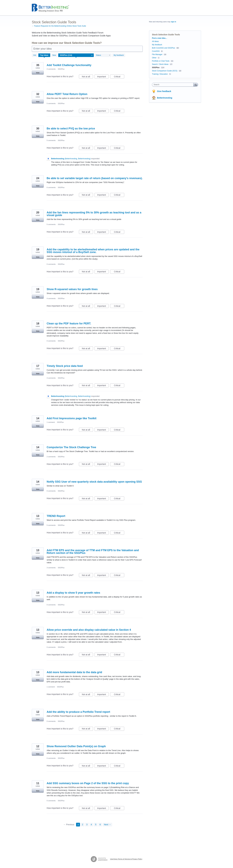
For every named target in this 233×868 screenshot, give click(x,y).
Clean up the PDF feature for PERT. (69, 324)
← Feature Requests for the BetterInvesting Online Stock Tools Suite (59, 26)
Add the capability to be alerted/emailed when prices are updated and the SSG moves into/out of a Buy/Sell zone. (93, 251)
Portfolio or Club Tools (161, 61)
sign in (173, 22)
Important (103, 77)
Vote (38, 73)
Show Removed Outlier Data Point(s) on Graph (76, 746)
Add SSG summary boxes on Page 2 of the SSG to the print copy (88, 783)
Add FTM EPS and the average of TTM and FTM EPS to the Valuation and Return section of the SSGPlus (93, 552)
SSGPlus (61, 69)
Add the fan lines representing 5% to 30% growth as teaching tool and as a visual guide (94, 214)
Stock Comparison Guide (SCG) (165, 71)
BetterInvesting (165, 98)
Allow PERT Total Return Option (67, 94)
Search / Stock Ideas (160, 64)
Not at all (87, 77)
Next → (108, 825)
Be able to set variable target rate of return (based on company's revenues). (95, 178)
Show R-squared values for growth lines (72, 289)
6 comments (51, 187)
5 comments (51, 103)
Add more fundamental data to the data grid (74, 672)
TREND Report (56, 516)
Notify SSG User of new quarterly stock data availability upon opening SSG (94, 482)
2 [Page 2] (82, 825)
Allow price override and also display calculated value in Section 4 (89, 630)
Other (154, 58)
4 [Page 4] (91, 825)
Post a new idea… (160, 38)
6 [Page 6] (100, 825)
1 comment (51, 422)
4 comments (51, 69)
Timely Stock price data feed (65, 366)
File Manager (157, 54)
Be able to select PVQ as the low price (71, 129)
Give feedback (164, 91)
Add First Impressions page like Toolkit (72, 418)
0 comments (51, 264)
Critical (119, 77)
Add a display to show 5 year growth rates (73, 593)
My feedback (119, 55)
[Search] (196, 85)
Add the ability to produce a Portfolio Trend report (78, 712)
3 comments (51, 568)
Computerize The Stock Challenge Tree (71, 447)
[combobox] (173, 85)
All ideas (155, 41)
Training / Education (160, 74)
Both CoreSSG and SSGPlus (164, 48)
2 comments (51, 457)
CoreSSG (156, 51)
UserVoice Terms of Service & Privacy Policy (126, 859)
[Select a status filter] (103, 55)
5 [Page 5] (96, 825)
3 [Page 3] (87, 825)
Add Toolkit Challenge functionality (69, 65)
